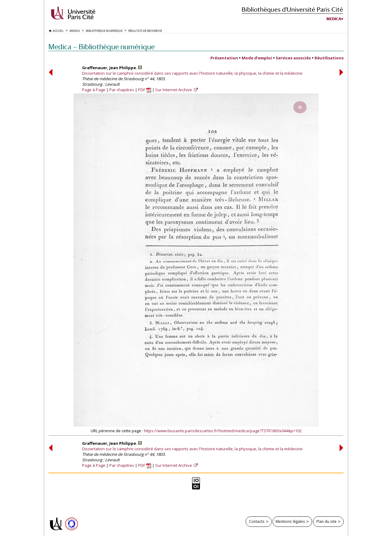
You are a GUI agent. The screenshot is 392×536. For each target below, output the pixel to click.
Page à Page (94, 90)
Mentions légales (290, 521)
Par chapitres (122, 90)
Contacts (257, 521)
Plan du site (326, 521)
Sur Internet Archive (174, 90)
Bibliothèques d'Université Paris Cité (292, 9)
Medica (334, 19)
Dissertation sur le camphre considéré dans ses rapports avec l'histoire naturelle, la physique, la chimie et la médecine (192, 73)
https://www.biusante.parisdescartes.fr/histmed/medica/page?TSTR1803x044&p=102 (223, 431)
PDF (145, 90)
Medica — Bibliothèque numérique (102, 47)
